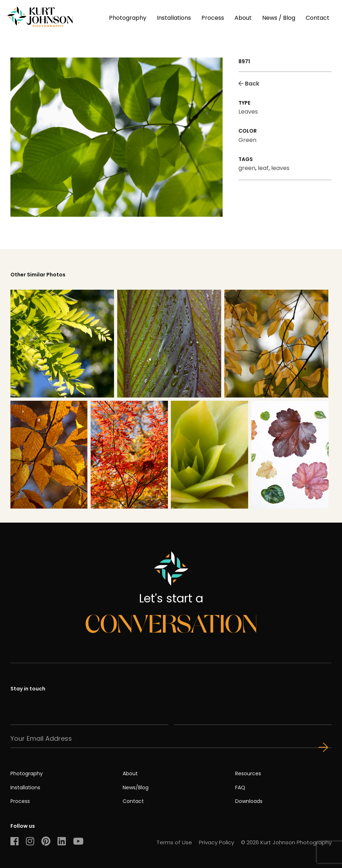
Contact (318, 18)
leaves (280, 168)
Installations (174, 18)
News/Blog (136, 787)
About (243, 18)
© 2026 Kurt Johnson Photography (286, 842)
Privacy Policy (216, 842)
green (247, 168)
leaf (263, 168)
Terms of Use (174, 842)
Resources (248, 773)
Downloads (249, 801)
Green (247, 140)
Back (249, 84)
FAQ (240, 787)
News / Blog (279, 18)
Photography (128, 18)
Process (213, 18)
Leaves (248, 112)
